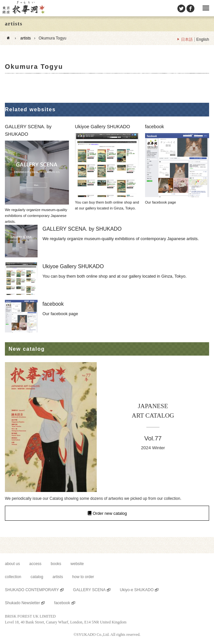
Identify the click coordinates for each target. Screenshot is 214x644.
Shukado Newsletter (22, 603)
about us (12, 564)
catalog (37, 577)
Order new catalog (110, 513)
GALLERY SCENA (90, 590)
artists (25, 38)
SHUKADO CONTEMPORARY (32, 590)
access (35, 564)
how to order (83, 577)
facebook (62, 603)
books (56, 564)
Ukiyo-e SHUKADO (137, 590)
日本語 (187, 39)
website (77, 564)
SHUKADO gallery (23, 8)
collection (13, 577)
